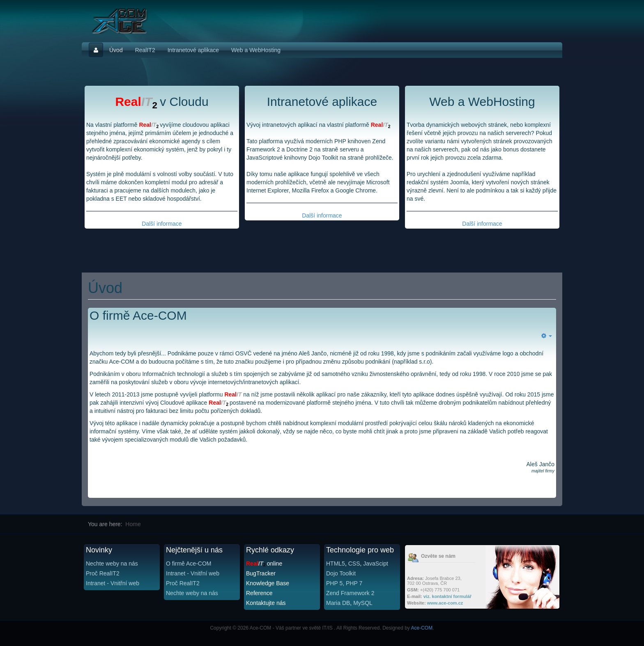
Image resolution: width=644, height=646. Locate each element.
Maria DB (338, 603)
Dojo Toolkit (341, 573)
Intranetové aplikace (193, 50)
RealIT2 (145, 50)
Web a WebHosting (256, 50)
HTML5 (336, 564)
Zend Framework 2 (350, 593)
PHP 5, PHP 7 (344, 583)
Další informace (162, 224)
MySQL (363, 603)
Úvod (116, 50)
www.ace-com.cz (445, 603)
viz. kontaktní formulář (447, 596)
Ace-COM (422, 628)
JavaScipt (376, 564)
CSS (354, 564)
